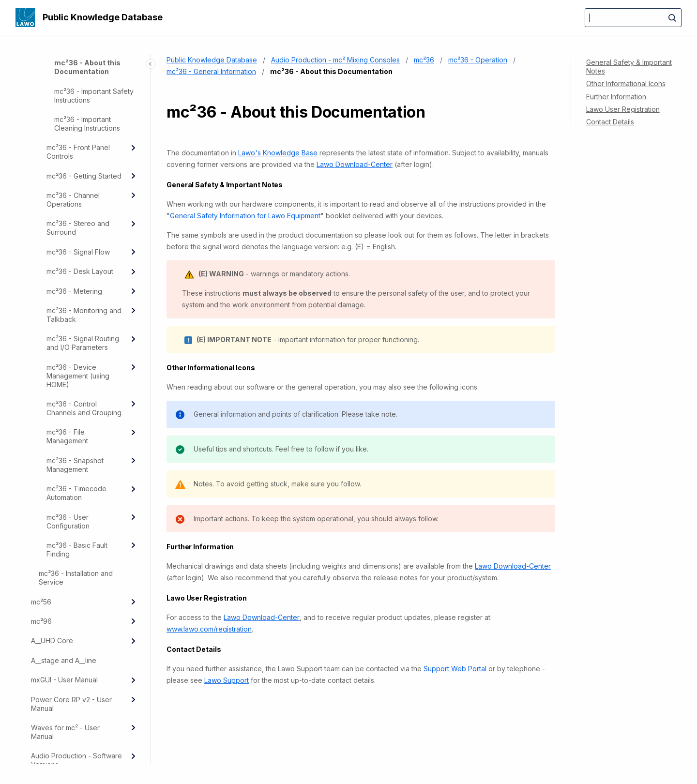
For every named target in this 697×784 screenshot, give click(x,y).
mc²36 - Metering (74, 291)
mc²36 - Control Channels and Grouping (84, 408)
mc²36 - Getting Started (84, 176)
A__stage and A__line (64, 660)
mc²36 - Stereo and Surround (78, 228)
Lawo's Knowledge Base (278, 153)
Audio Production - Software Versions (76, 760)
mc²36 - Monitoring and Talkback (84, 315)
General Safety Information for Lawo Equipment (245, 216)
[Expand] (133, 148)
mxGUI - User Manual (64, 680)
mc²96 (41, 621)
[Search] (633, 18)
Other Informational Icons (626, 83)
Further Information (616, 97)
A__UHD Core (52, 641)
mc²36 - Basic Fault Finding (77, 550)
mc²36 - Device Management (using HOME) (78, 376)
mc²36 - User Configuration (68, 521)
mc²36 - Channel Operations (73, 200)
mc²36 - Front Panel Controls (78, 152)
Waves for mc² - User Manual (65, 732)
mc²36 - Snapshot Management (75, 465)
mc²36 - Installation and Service (76, 578)
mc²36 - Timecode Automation (76, 493)
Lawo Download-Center (355, 164)
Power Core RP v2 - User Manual (71, 704)
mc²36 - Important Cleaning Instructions (87, 124)
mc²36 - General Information (211, 71)
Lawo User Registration (623, 109)
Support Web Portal (455, 669)
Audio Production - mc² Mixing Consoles (335, 60)
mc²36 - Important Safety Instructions (94, 96)
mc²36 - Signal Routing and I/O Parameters (83, 343)
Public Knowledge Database (103, 17)
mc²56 (41, 602)
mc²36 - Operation (478, 60)
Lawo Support (227, 680)
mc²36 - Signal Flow (78, 252)
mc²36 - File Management (67, 436)
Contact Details (610, 122)
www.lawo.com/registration (209, 629)
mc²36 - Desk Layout (80, 271)
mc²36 (424, 60)
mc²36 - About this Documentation (87, 67)
